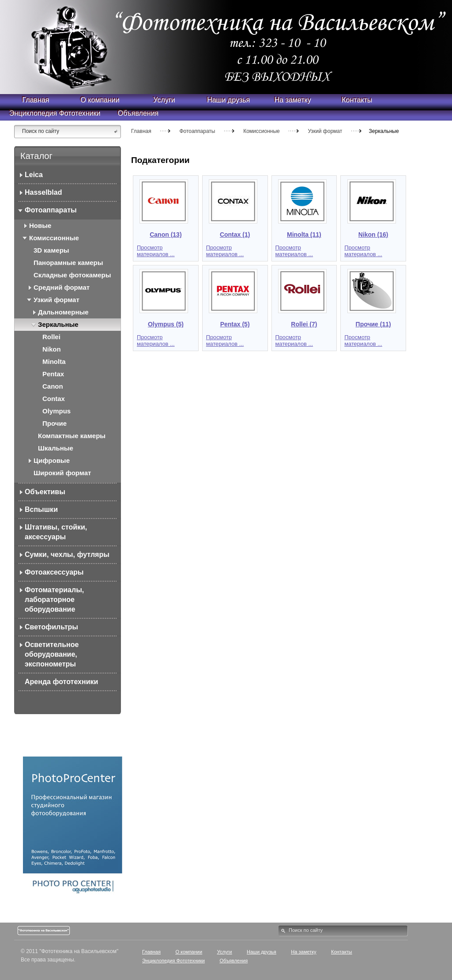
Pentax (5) (235, 324)
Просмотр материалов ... (156, 251)
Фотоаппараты (197, 131)
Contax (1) (235, 235)
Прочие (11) (373, 324)
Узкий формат (325, 131)
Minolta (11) (304, 235)
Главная (141, 131)
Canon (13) (166, 235)
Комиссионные (262, 131)
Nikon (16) (373, 235)
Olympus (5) (166, 324)
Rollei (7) (304, 324)
